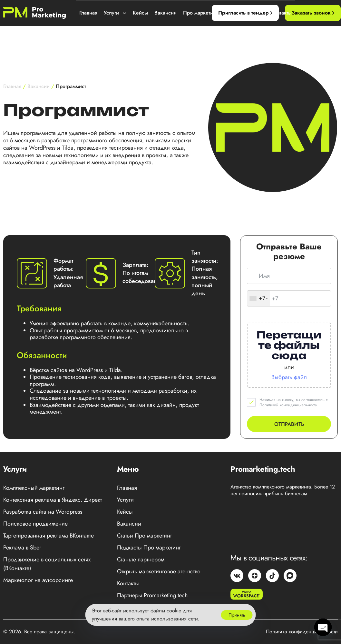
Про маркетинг (204, 13)
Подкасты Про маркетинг (149, 548)
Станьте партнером (141, 559)
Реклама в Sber (22, 548)
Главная (88, 13)
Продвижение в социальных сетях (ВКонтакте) (47, 564)
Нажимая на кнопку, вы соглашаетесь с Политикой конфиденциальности (294, 403)
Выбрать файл (289, 377)
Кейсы (140, 13)
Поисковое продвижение (35, 524)
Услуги (115, 13)
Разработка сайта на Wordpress (43, 512)
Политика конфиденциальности (302, 632)
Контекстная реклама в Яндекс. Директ (53, 500)
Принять (237, 615)
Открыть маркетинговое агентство (159, 571)
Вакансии (166, 13)
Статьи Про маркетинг (145, 536)
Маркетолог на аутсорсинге (38, 580)
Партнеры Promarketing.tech (152, 595)
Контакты (281, 13)
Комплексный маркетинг (34, 488)
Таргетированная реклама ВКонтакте (49, 536)
